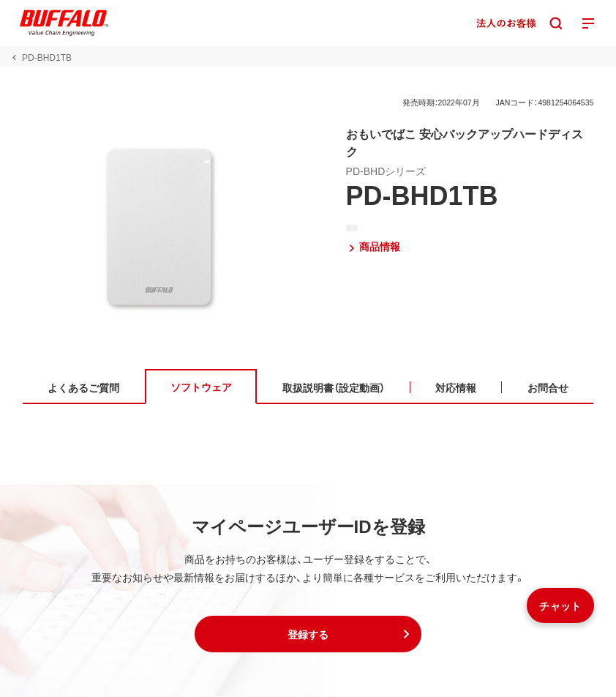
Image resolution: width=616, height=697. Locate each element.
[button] (308, 635)
